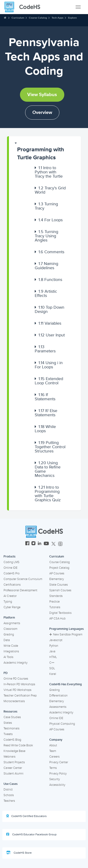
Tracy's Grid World (50, 190)
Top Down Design (50, 309)
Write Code (11, 646)
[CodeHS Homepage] (24, 7)
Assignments (12, 623)
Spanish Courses (60, 590)
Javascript (56, 640)
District (8, 790)
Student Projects (14, 762)
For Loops (51, 220)
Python (54, 646)
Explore (72, 18)
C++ (52, 663)
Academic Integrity (15, 663)
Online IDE (10, 568)
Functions (50, 280)
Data (7, 640)
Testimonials (11, 728)
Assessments (58, 707)
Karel (53, 674)
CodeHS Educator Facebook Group (31, 834)
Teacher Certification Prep (20, 696)
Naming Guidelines (46, 266)
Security (55, 779)
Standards (56, 596)
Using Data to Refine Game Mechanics (48, 469)
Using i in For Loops (49, 365)
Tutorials (55, 607)
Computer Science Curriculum (23, 579)
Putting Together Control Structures (50, 447)
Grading (9, 634)
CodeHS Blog (12, 740)
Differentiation (58, 696)
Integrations (11, 651)
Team (53, 751)
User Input (52, 335)
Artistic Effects (46, 293)
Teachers (9, 801)
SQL (52, 668)
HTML (53, 657)
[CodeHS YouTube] (46, 544)
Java (52, 651)
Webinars (10, 757)
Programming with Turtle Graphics (41, 154)
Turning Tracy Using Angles (46, 236)
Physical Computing (62, 724)
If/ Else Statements (46, 413)
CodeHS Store (19, 853)
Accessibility (57, 785)
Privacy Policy (58, 774)
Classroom (10, 629)
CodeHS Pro (11, 573)
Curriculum (18, 18)
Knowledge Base (14, 751)
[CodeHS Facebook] (27, 544)
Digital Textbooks (60, 613)
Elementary (57, 579)
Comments (51, 252)
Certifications (12, 585)
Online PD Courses (16, 679)
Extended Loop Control (49, 381)
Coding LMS (11, 562)
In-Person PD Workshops (19, 684)
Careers (54, 757)
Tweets (8, 734)
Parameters (45, 349)
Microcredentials (14, 701)
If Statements (45, 397)
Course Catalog (38, 18)
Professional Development (20, 590)
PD (6, 673)
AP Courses (57, 573)
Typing (8, 602)
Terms (53, 768)
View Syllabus (42, 95)
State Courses (59, 585)
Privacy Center (59, 762)
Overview (42, 113)
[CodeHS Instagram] (33, 544)
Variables (50, 323)
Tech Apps (57, 18)
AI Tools (8, 657)
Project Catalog (59, 568)
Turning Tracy (46, 206)
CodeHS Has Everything (66, 684)
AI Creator (10, 596)
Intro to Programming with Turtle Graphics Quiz (48, 494)
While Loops (45, 429)
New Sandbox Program (66, 634)
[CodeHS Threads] (60, 544)
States (8, 723)
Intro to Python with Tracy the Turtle (49, 172)
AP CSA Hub (57, 619)
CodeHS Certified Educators (27, 816)
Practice (54, 602)
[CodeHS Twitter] (54, 544)
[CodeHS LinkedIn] (40, 544)
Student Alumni (13, 774)
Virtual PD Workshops (17, 690)
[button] (45, 151)
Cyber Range (12, 607)
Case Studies (12, 717)
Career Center (13, 768)
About (53, 745)
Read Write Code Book (18, 745)
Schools (9, 795)
